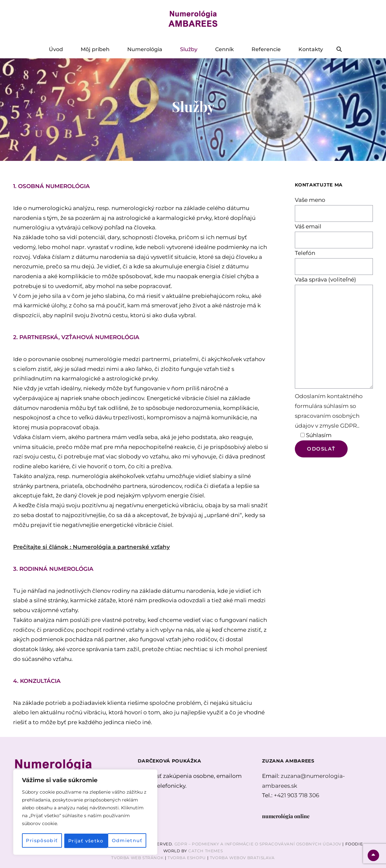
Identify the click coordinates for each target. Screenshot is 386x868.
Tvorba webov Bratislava (242, 858)
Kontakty (311, 49)
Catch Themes (205, 851)
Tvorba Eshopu (187, 858)
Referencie (266, 49)
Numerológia (145, 49)
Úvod (56, 49)
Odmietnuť (84, 841)
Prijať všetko (127, 841)
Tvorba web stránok (137, 858)
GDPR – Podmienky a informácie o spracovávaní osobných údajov (258, 844)
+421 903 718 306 (296, 795)
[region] (85, 813)
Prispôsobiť (42, 841)
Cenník (224, 49)
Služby (189, 49)
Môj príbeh (95, 49)
